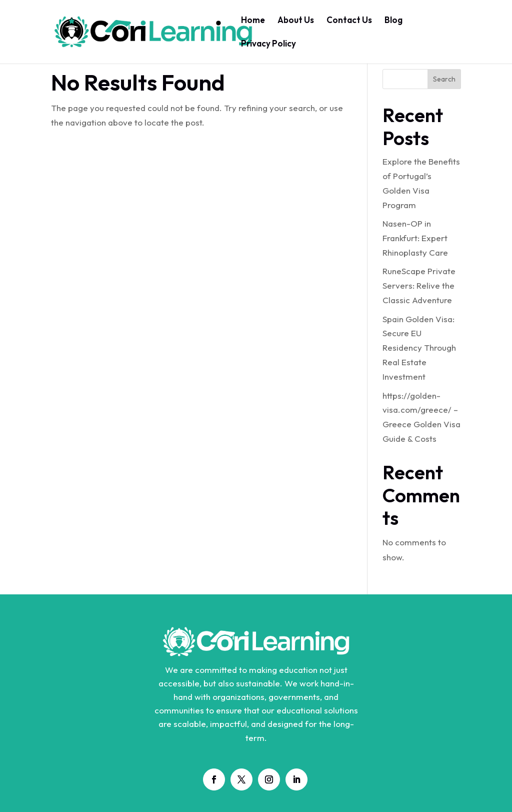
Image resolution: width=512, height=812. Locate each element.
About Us (296, 21)
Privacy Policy (268, 44)
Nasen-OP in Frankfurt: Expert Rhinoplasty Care (415, 238)
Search (444, 79)
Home (253, 21)
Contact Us (349, 21)
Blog (393, 21)
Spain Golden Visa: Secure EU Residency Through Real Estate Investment (419, 348)
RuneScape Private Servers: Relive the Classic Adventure (419, 285)
